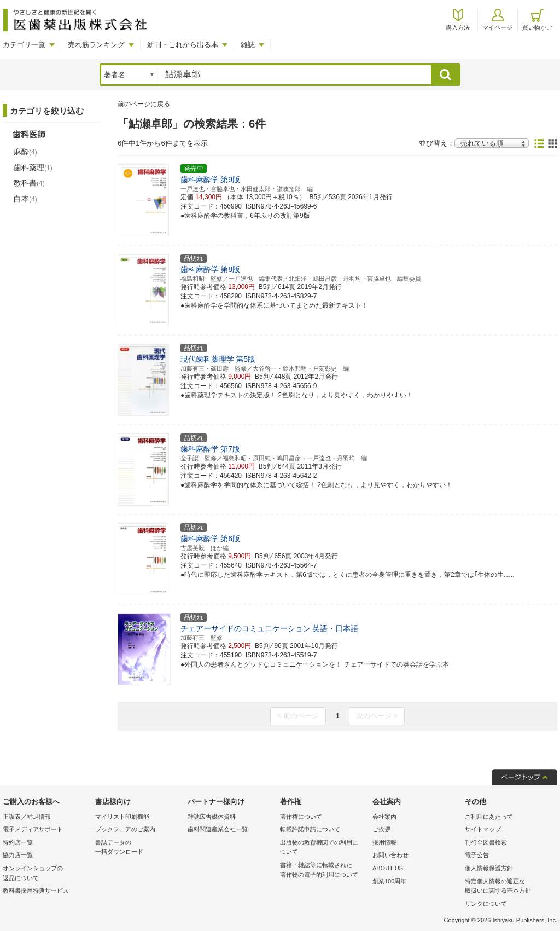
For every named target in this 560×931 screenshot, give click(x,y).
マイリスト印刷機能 (122, 817)
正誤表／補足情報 (27, 817)
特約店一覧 (18, 842)
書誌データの (139, 848)
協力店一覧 (18, 855)
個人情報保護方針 (489, 868)
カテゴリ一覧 (24, 45)
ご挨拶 (381, 829)
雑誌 (248, 45)
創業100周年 (389, 881)
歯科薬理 (33, 167)
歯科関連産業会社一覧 (218, 829)
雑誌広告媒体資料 (212, 817)
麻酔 (25, 152)
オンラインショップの (46, 874)
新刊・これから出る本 (183, 45)
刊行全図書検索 (486, 842)
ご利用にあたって (489, 817)
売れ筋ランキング (96, 45)
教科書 (29, 183)
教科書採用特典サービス (36, 890)
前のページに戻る (144, 104)
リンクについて (486, 904)
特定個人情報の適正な (508, 887)
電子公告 (477, 855)
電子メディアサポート (33, 829)
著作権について (301, 817)
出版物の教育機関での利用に (323, 848)
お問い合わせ (390, 855)
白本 (25, 199)
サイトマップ (483, 829)
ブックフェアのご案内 (125, 829)
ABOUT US (388, 868)
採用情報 (384, 842)
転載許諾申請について (310, 829)
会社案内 (384, 817)
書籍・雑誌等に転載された (323, 871)
